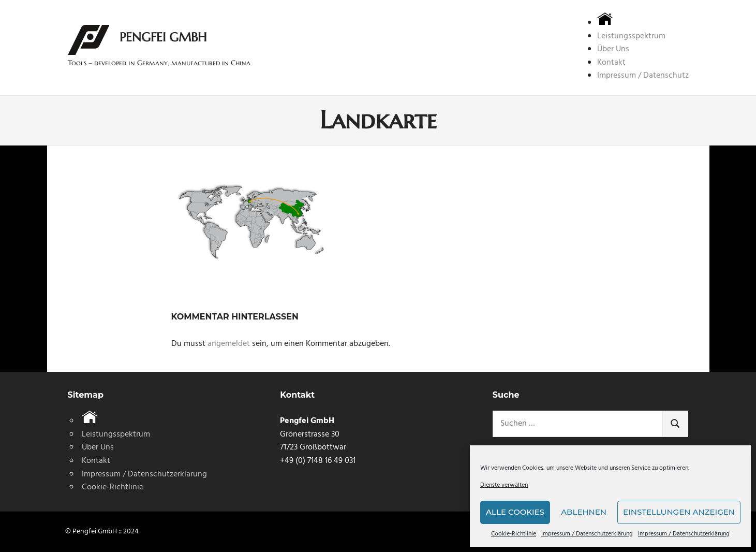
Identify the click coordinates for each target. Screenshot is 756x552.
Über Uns (613, 49)
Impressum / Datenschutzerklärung (587, 534)
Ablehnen (584, 512)
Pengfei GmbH (163, 37)
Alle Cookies (515, 512)
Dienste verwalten (504, 485)
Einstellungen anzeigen (679, 512)
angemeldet (229, 344)
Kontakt (611, 63)
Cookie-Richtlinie (514, 534)
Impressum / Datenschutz (643, 76)
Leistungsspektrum (631, 36)
